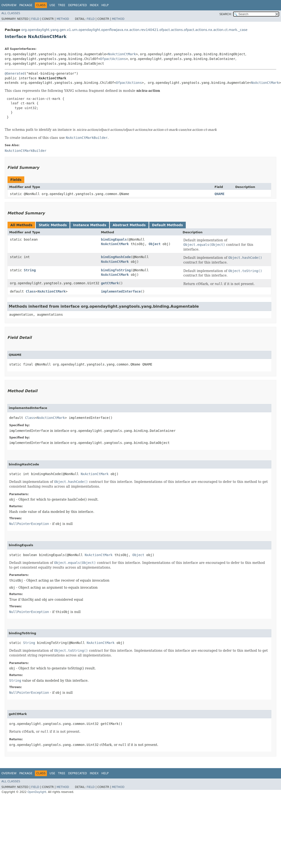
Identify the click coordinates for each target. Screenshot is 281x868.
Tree (62, 5)
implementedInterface (121, 291)
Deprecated (78, 5)
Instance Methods (90, 225)
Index (94, 5)
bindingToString (116, 270)
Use (52, 5)
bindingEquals (114, 239)
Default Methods (167, 225)
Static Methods (53, 225)
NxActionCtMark (122, 54)
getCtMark (110, 283)
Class (31, 291)
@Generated (15, 73)
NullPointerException (29, 524)
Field (35, 19)
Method (63, 19)
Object (155, 244)
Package (26, 5)
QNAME (219, 194)
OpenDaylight (37, 792)
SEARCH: (226, 14)
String (30, 270)
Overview (9, 5)
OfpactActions (113, 59)
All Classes (11, 13)
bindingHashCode (116, 257)
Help (105, 5)
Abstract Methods (129, 225)
